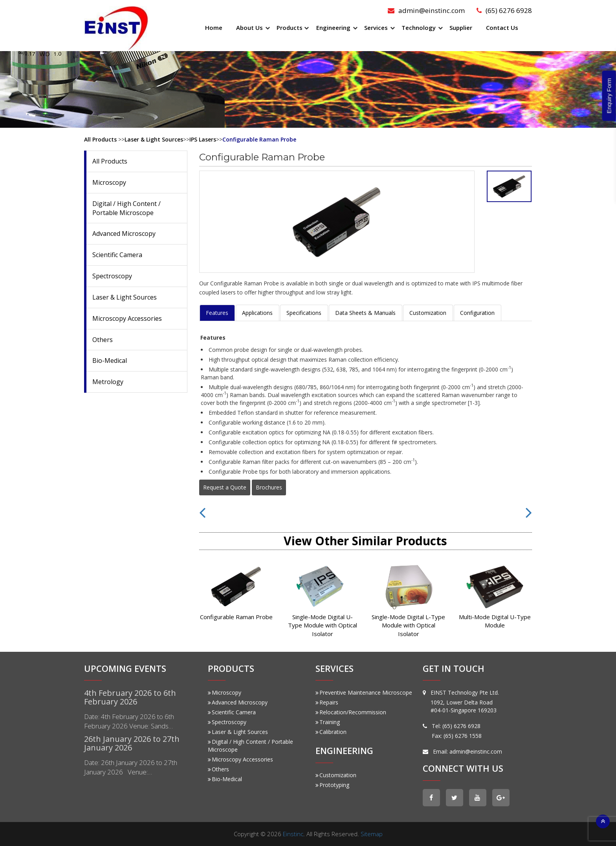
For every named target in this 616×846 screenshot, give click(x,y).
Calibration (331, 732)
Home (214, 28)
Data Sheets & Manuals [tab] (365, 313)
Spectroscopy (112, 276)
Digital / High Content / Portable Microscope (126, 208)
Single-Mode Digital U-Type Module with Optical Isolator (323, 625)
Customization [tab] (428, 313)
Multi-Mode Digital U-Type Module (495, 621)
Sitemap (372, 834)
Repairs (327, 702)
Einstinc (293, 834)
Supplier (461, 28)
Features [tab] (217, 313)
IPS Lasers (203, 139)
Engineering (333, 28)
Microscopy (109, 182)
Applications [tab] (257, 313)
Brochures (269, 487)
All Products (100, 139)
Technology (419, 28)
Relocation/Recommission (351, 712)
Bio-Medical (110, 360)
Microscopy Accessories (127, 318)
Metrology (108, 382)
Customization (336, 775)
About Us (249, 28)
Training (328, 722)
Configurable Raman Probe (259, 139)
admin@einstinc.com (427, 10)
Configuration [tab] (477, 313)
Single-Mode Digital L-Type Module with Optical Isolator (408, 625)
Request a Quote (225, 487)
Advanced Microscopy (124, 234)
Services (376, 28)
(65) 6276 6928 (504, 10)
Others (103, 340)
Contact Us (502, 28)
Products (290, 28)
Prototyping (332, 785)
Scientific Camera (117, 255)
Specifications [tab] (304, 313)
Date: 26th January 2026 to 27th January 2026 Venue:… (131, 767)
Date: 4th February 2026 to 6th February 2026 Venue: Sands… (129, 721)
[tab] (509, 186)
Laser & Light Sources (154, 139)
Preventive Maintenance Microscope (364, 692)
